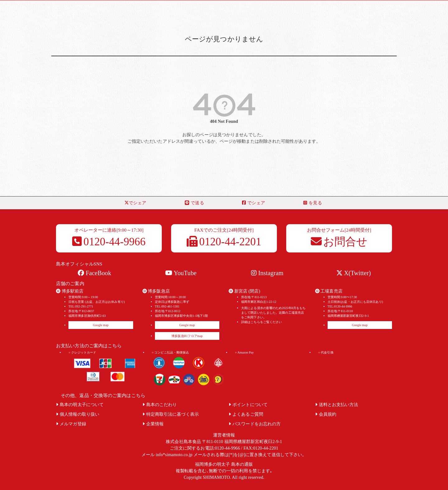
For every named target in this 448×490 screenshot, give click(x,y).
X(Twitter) (354, 273)
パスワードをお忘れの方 (255, 424)
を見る (313, 203)
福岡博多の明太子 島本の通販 (224, 464)
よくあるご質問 (246, 414)
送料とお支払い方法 (337, 405)
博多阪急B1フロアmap (187, 336)
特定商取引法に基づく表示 (171, 414)
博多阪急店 (156, 291)
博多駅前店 (70, 291)
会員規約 (326, 414)
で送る (194, 203)
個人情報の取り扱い (78, 414)
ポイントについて (248, 405)
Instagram (267, 273)
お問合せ (339, 242)
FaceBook (94, 273)
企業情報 (153, 424)
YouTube (181, 273)
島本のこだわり (160, 405)
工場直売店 (329, 291)
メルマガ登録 (71, 424)
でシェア (135, 203)
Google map (101, 325)
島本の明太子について (80, 405)
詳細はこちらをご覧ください (261, 322)
